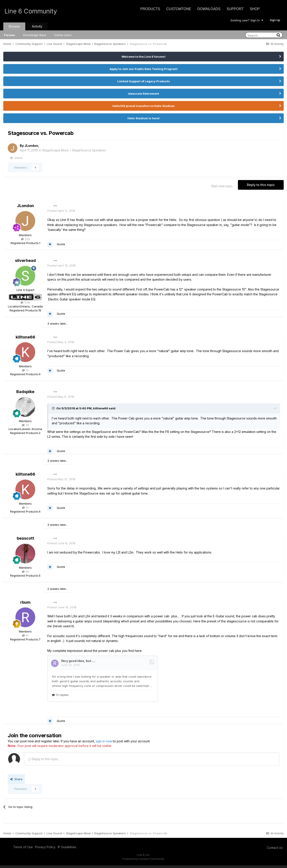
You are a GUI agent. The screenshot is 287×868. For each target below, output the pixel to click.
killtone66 (25, 337)
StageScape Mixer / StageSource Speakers (74, 150)
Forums (10, 35)
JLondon (31, 146)
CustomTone (179, 9)
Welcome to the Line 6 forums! (143, 57)
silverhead (25, 260)
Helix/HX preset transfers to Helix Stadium (143, 106)
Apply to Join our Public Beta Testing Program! (144, 69)
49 (25, 572)
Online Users (63, 35)
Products (150, 9)
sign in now (104, 744)
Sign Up (275, 20)
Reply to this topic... (44, 762)
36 (25, 425)
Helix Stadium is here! (143, 118)
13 (25, 370)
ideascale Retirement (143, 94)
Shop (255, 9)
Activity (37, 26)
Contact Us (275, 850)
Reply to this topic (261, 185)
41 (25, 635)
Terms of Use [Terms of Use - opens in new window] (23, 850)
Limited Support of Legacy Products (144, 81)
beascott (25, 538)
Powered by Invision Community (143, 862)
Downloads (209, 9)
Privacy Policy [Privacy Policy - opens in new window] (45, 850)
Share (16, 158)
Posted (61, 211)
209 (25, 239)
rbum (25, 602)
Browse (14, 26)
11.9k (25, 302)
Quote (61, 244)
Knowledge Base (35, 35)
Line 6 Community (31, 11)
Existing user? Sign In (247, 20)
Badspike (25, 392)
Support (235, 9)
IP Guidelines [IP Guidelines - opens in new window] (67, 850)
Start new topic (222, 186)
